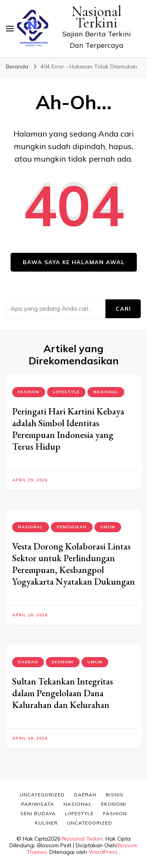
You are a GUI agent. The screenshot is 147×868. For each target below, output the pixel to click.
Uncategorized (42, 795)
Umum (108, 527)
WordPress (103, 852)
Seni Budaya (38, 813)
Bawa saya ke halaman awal (74, 262)
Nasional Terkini (97, 17)
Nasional (106, 392)
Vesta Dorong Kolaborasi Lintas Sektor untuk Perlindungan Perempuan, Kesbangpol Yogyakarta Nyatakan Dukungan (73, 564)
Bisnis (115, 795)
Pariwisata (38, 804)
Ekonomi (63, 662)
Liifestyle (66, 392)
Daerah (28, 662)
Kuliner (46, 823)
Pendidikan (72, 527)
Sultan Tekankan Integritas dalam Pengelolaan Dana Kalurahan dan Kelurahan (63, 693)
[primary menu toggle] (10, 29)
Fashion (29, 392)
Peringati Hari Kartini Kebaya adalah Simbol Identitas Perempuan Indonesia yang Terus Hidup (68, 429)
